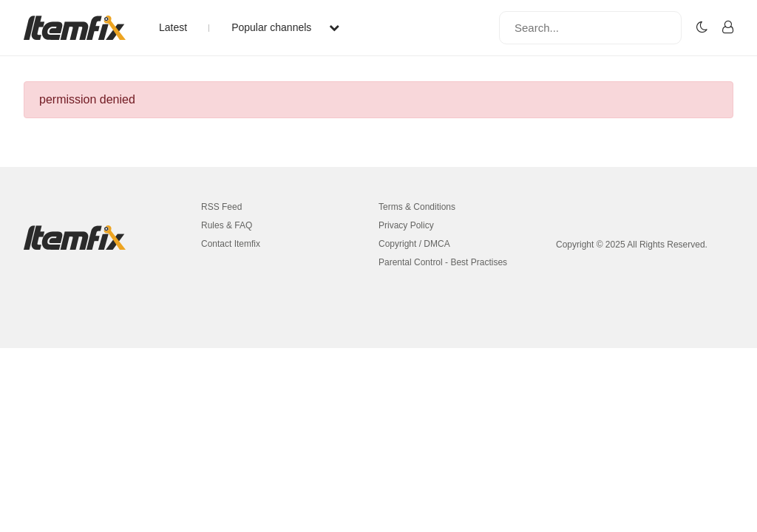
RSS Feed (221, 207)
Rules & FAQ (227, 225)
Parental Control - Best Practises (443, 262)
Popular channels (285, 27)
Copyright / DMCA (414, 244)
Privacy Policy (406, 225)
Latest (173, 27)
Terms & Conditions (417, 207)
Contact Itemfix (231, 244)
